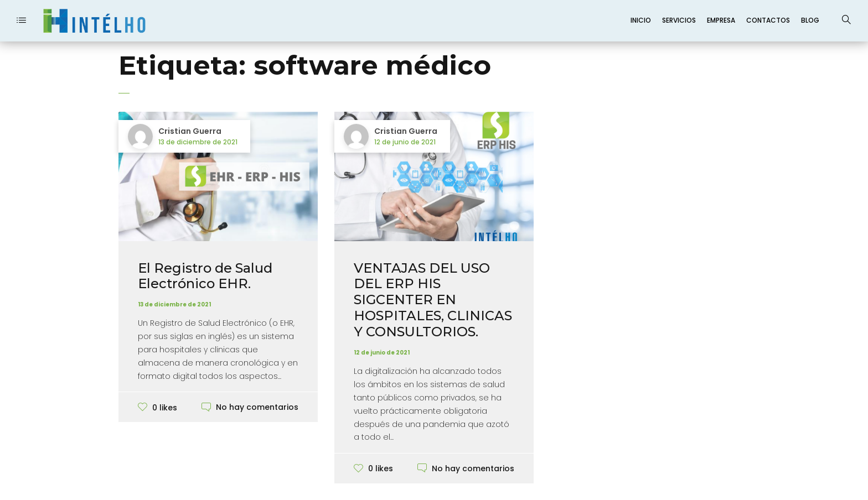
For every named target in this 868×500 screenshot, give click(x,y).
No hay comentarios (257, 407)
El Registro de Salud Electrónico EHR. (205, 276)
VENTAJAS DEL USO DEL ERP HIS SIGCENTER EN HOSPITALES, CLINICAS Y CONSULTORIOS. (433, 300)
